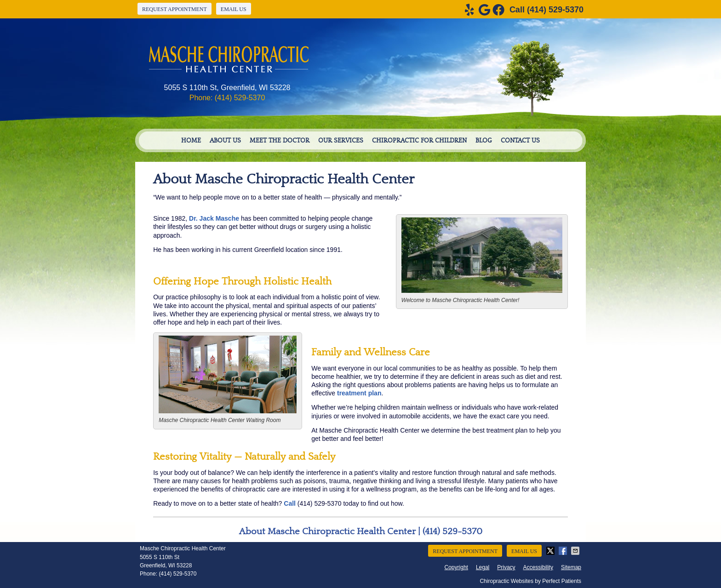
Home (191, 141)
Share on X (551, 551)
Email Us (234, 9)
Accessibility (538, 567)
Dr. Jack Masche (214, 218)
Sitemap (571, 567)
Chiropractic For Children (419, 141)
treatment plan (359, 393)
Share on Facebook (564, 551)
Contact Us (520, 141)
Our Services (341, 141)
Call (290, 503)
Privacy (506, 567)
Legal (483, 567)
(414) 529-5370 (555, 10)
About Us (225, 141)
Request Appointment (175, 9)
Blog (484, 141)
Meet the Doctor (280, 141)
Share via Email (576, 551)
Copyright (456, 567)
